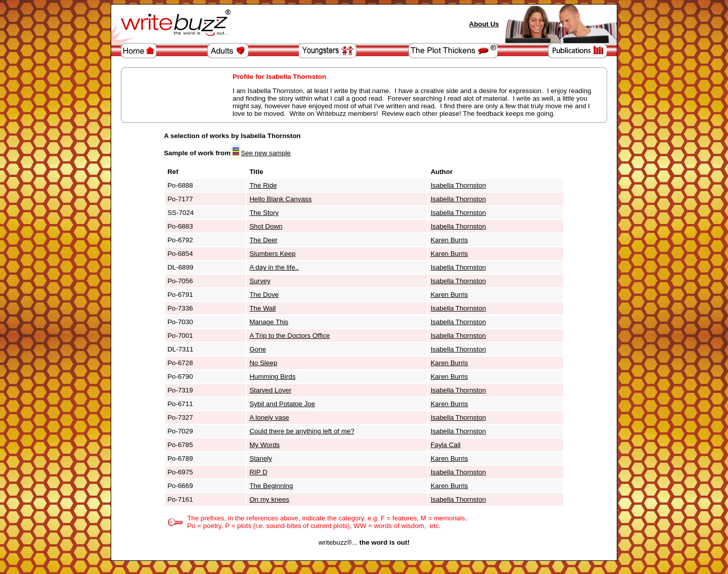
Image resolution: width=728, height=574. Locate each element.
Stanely (260, 458)
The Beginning (271, 486)
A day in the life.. (274, 267)
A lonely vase (269, 417)
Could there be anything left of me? (302, 431)
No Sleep (263, 363)
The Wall (262, 308)
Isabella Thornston (458, 185)
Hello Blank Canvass (280, 199)
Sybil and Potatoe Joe (282, 404)
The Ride (263, 185)
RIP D (258, 472)
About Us (484, 24)
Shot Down (266, 226)
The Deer (263, 240)
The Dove (264, 295)
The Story (264, 213)
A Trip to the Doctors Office (289, 336)
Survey (260, 281)
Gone (258, 349)
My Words (264, 445)
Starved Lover (270, 390)
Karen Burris (449, 240)
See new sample (266, 153)
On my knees (269, 499)
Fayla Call (446, 445)
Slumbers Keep (272, 254)
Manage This (269, 322)
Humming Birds (272, 377)
